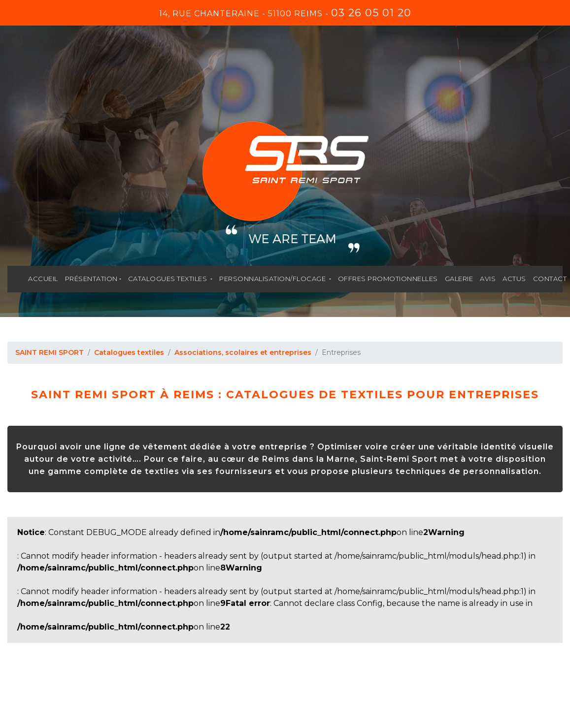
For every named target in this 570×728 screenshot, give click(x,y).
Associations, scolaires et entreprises (243, 352)
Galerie (459, 279)
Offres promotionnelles (388, 279)
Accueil (43, 279)
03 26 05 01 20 (371, 13)
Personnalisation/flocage (273, 279)
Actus (514, 279)
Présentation (91, 279)
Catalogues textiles (168, 279)
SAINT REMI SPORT (50, 352)
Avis (488, 279)
